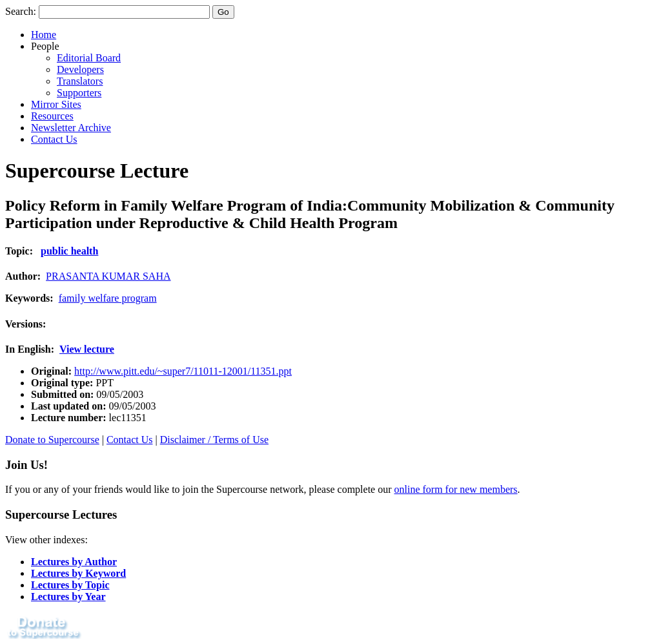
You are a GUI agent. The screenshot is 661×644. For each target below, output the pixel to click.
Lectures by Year (68, 597)
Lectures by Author (74, 562)
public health (69, 251)
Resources (52, 116)
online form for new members (456, 489)
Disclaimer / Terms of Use (214, 440)
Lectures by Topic (70, 585)
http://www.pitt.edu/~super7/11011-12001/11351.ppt (183, 371)
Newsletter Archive (71, 128)
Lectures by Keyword (78, 573)
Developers (80, 69)
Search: (21, 11)
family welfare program (108, 298)
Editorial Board (89, 58)
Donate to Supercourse (52, 440)
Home (44, 35)
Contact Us (54, 139)
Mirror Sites (56, 104)
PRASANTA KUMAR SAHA (108, 276)
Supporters (79, 93)
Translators (80, 81)
